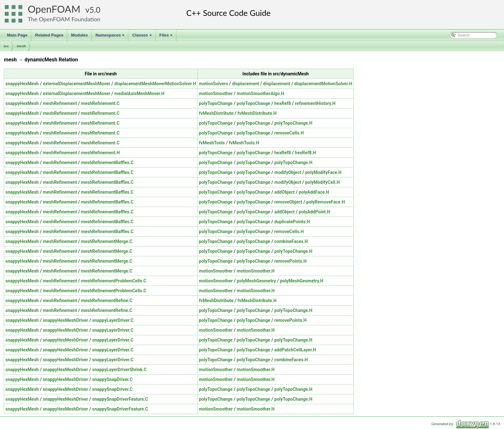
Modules (79, 35)
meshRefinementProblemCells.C (114, 281)
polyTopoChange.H (294, 123)
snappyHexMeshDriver (65, 320)
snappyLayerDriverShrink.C (119, 370)
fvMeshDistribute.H (257, 113)
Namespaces (111, 37)
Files (167, 37)
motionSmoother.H (256, 271)
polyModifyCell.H (323, 182)
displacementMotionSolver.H (323, 84)
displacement (246, 84)
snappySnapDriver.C (112, 379)
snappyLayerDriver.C (113, 320)
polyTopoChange (216, 103)
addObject (285, 192)
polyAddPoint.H (314, 212)
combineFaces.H (291, 241)
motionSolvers (213, 84)
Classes (142, 37)
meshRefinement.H (100, 153)
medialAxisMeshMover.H (139, 93)
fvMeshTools (212, 143)
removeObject (288, 202)
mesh (21, 46)
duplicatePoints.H (292, 222)
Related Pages (49, 35)
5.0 (95, 10)
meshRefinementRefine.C (107, 301)
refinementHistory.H (315, 103)
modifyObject (288, 172)
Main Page (17, 35)
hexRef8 (283, 103)
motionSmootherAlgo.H (261, 93)
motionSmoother (216, 93)
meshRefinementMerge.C (107, 241)
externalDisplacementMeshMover (76, 84)
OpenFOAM (54, 9)
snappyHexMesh (22, 84)
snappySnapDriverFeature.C (120, 399)
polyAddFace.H (314, 192)
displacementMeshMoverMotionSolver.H (155, 84)
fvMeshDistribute (216, 113)
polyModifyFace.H (323, 172)
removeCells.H (289, 133)
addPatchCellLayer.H (295, 350)
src (6, 46)
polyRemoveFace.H (326, 202)
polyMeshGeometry (256, 281)
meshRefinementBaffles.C (107, 163)
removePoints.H (291, 261)
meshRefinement (60, 103)
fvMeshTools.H (244, 143)
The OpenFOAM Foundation (64, 19)
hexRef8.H (305, 153)
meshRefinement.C (100, 103)
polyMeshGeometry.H (302, 281)
